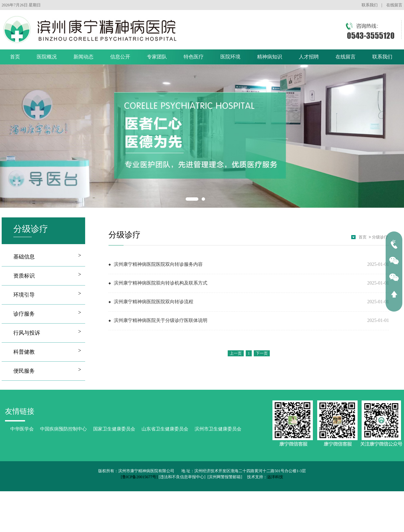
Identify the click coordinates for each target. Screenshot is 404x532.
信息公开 (120, 57)
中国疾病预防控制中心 (63, 429)
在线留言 (394, 5)
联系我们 (370, 5)
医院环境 (230, 57)
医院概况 (47, 57)
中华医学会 (22, 429)
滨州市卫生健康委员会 (218, 429)
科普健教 (24, 352)
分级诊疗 (380, 237)
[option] (202, 136)
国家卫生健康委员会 (114, 429)
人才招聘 (309, 57)
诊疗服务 (24, 314)
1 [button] (192, 199)
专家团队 (157, 57)
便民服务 (24, 371)
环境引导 (24, 295)
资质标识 (24, 276)
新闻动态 (83, 57)
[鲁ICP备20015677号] (139, 477)
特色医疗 (194, 57)
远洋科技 (275, 477)
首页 (15, 57)
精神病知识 (270, 57)
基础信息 (24, 257)
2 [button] (203, 199)
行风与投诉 (27, 333)
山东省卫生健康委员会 (165, 429)
